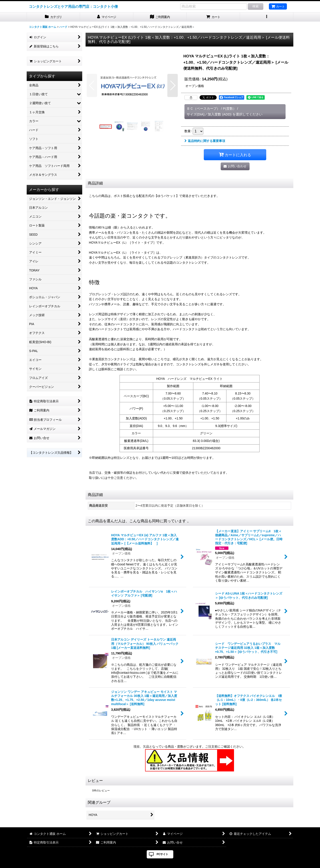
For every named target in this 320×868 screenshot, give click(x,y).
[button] (267, 17)
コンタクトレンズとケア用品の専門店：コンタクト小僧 (73, 6)
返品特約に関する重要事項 (205, 141)
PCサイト (163, 854)
